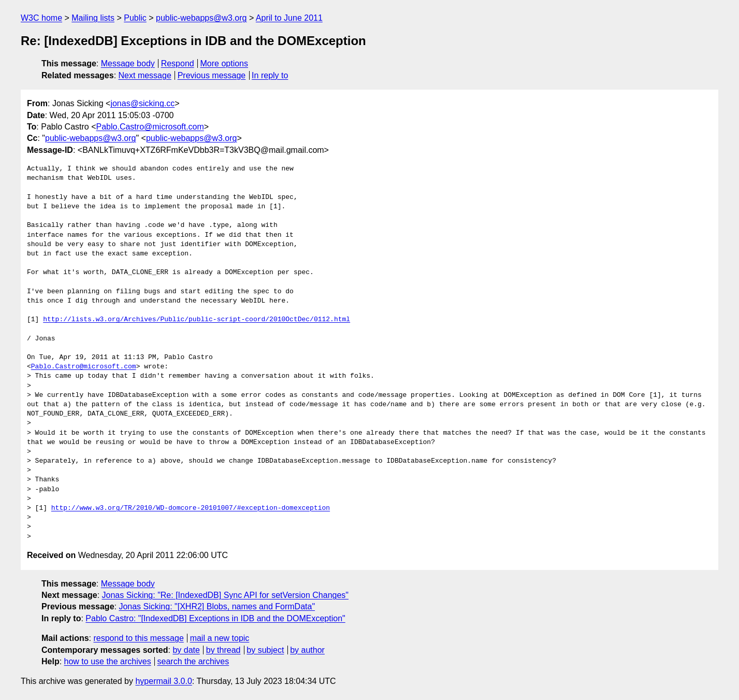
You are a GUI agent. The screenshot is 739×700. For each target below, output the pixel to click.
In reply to (270, 75)
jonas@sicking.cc (142, 103)
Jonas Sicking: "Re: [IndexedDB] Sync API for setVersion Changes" (226, 595)
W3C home (41, 18)
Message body (128, 63)
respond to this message (138, 638)
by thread (223, 650)
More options (224, 63)
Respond (178, 63)
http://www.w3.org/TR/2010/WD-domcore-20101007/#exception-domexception (191, 508)
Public (135, 18)
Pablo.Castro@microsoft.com (150, 127)
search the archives (193, 661)
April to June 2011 (289, 18)
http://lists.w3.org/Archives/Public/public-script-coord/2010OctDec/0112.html (197, 320)
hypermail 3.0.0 (163, 681)
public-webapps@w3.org (201, 18)
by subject (265, 650)
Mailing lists (93, 18)
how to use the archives (108, 661)
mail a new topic (220, 638)
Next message (145, 75)
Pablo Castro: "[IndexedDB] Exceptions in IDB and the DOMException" (215, 618)
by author (307, 650)
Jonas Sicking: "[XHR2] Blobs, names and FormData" (217, 606)
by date (186, 650)
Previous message (212, 75)
